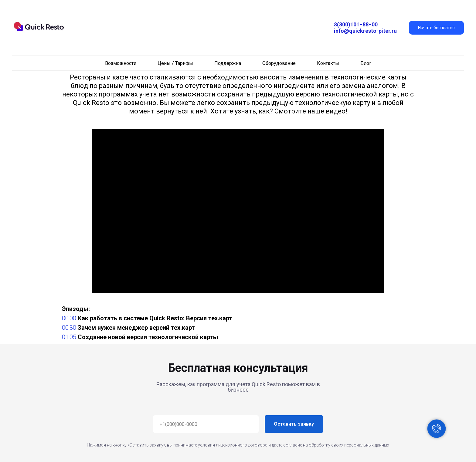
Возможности (121, 63)
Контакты (328, 63)
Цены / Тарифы (175, 63)
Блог (366, 63)
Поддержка (228, 63)
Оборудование (279, 63)
